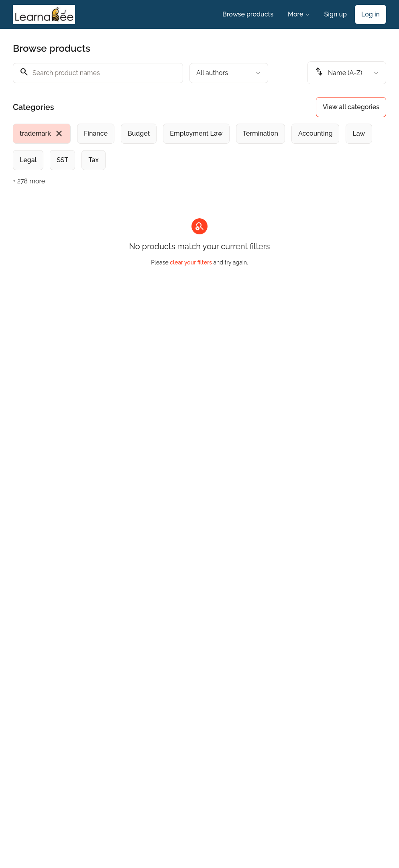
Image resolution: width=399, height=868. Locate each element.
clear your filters (191, 262)
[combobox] (229, 73)
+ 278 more (29, 181)
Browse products (248, 14)
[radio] (42, 134)
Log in (370, 14)
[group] (199, 147)
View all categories (351, 107)
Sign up (336, 14)
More (299, 14)
